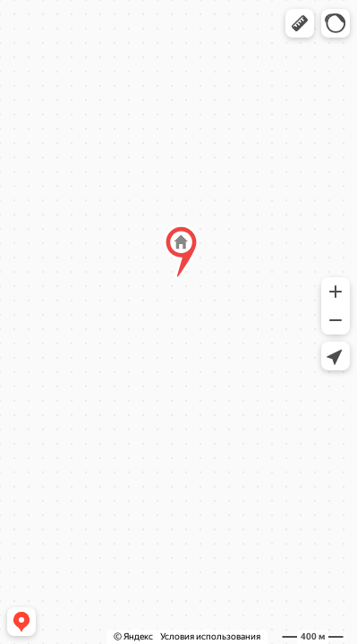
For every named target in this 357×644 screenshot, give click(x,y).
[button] (300, 23)
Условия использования (210, 636)
